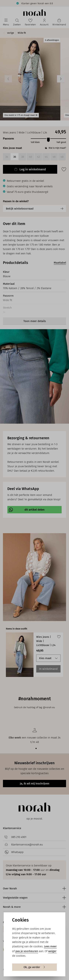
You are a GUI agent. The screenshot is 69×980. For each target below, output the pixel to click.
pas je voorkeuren (27, 951)
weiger (52, 951)
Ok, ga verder (34, 967)
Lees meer (50, 946)
